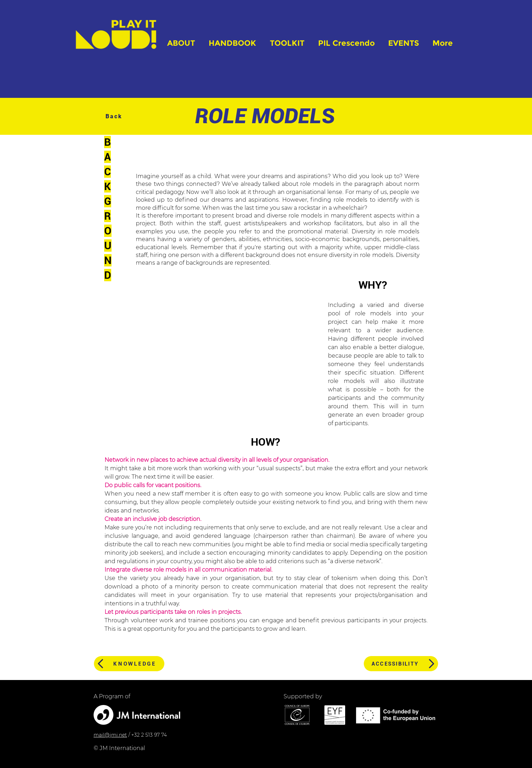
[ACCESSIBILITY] (401, 664)
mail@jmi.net (110, 735)
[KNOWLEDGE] (129, 664)
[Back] (115, 116)
